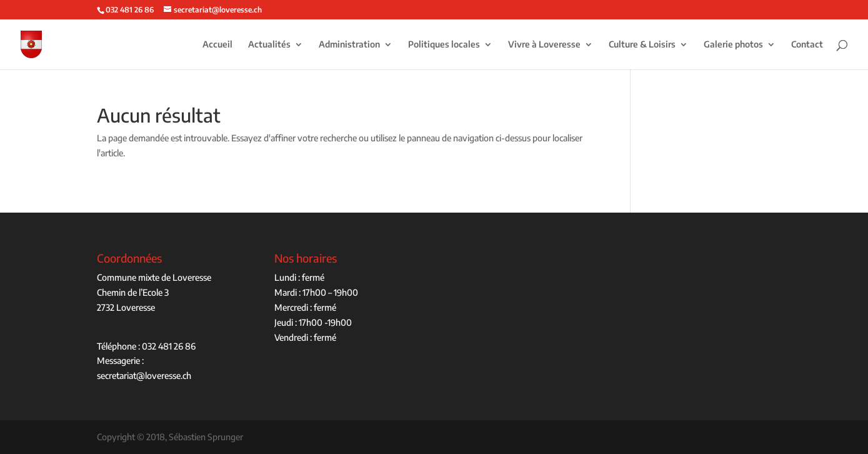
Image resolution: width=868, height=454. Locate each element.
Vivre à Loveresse (544, 45)
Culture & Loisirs (642, 45)
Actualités (269, 45)
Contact (807, 45)
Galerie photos (733, 45)
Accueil (217, 45)
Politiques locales (444, 45)
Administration (349, 45)
